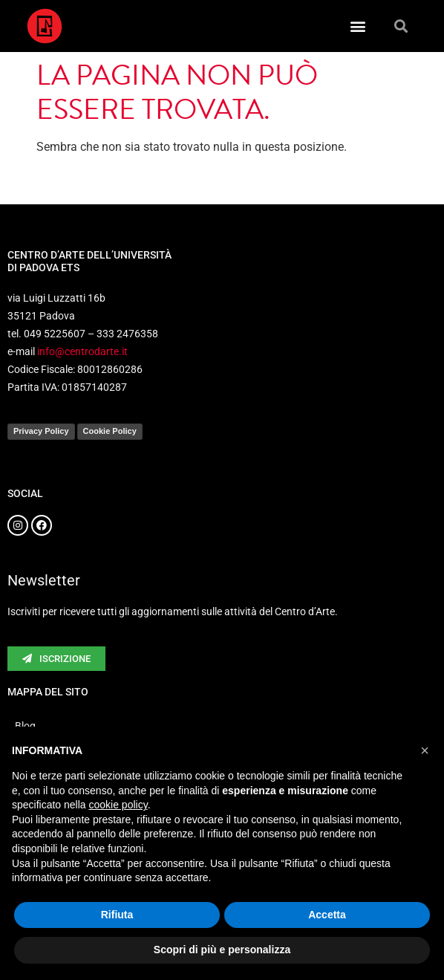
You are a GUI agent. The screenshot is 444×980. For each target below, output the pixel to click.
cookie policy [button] (118, 805)
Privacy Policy (41, 431)
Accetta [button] (327, 915)
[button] (358, 26)
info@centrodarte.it (82, 351)
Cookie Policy (110, 431)
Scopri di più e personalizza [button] (222, 950)
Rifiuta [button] (117, 915)
